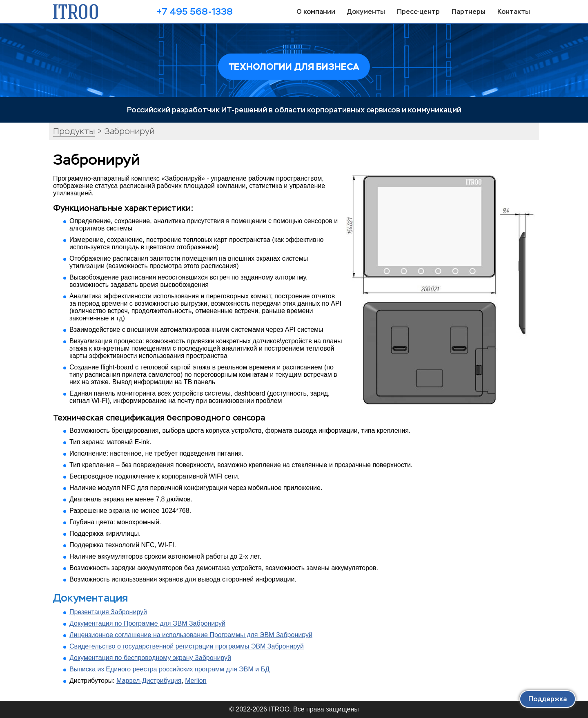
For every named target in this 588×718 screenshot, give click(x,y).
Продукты (74, 131)
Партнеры (469, 12)
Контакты (514, 12)
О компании (316, 12)
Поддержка (548, 699)
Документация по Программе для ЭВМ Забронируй (147, 623)
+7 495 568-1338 (195, 12)
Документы (366, 12)
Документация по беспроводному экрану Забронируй (150, 658)
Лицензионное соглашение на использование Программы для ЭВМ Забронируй (191, 635)
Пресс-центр (418, 12)
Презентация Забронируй (108, 612)
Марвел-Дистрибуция (149, 681)
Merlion (196, 681)
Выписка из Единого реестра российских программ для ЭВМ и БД (169, 669)
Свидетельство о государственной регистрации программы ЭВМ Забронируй (187, 646)
